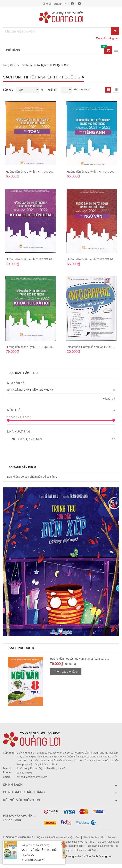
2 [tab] (61, 634)
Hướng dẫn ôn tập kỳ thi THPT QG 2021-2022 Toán (37, 172)
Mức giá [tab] (14, 410)
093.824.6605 (24, 773)
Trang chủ (9, 65)
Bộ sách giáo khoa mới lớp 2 (78, 842)
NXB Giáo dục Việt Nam (27, 439)
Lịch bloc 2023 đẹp (88, 850)
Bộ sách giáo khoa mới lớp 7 (69, 846)
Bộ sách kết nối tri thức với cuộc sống (59, 837)
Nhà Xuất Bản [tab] (18, 432)
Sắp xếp (8, 90)
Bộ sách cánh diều (94, 837)
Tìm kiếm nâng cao (107, 38)
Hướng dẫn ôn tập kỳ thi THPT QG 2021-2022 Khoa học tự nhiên (45, 259)
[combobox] (57, 31)
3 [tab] (66, 634)
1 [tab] (56, 634)
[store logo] (61, 17)
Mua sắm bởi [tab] (16, 383)
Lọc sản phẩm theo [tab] (23, 373)
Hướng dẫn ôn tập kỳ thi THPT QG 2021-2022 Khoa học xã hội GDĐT (48, 347)
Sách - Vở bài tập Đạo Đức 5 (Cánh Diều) (41, 850)
